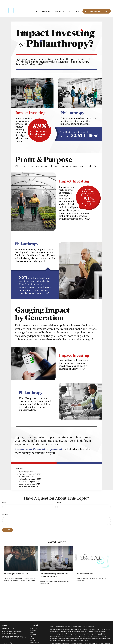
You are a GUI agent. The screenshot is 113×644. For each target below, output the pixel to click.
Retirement (34, 623)
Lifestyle (33, 635)
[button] (34, 6)
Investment (34, 625)
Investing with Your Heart (16, 568)
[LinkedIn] (7, 640)
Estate (32, 627)
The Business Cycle (84, 568)
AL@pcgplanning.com (9, 638)
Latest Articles (35, 637)
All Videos (33, 639)
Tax (31, 631)
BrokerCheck (90, 621)
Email (59, 497)
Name (4, 497)
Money (32, 633)
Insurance (33, 629)
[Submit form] (8, 525)
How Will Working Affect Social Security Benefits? (54, 570)
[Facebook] (3, 640)
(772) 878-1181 (10, 623)
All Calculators (35, 641)
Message (5, 509)
